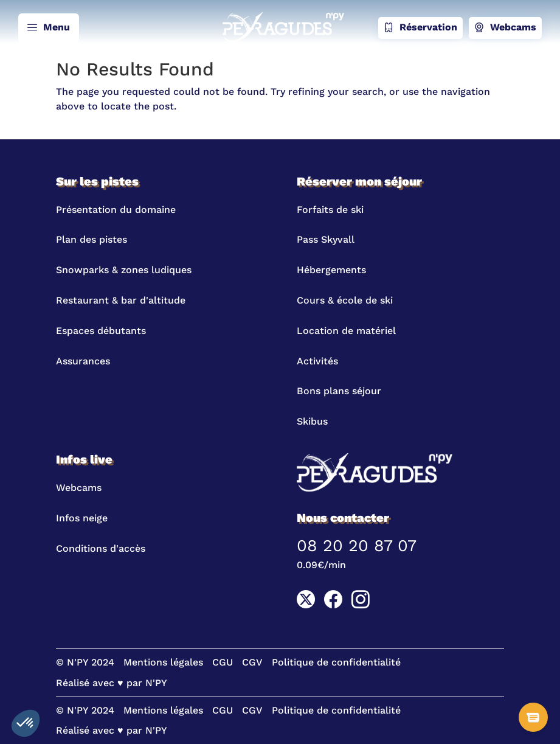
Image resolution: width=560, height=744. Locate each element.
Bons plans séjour (339, 391)
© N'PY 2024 (85, 662)
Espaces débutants (101, 331)
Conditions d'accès (101, 548)
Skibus (312, 421)
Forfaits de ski (330, 210)
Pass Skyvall (326, 239)
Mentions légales (163, 662)
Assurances (83, 361)
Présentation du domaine (116, 210)
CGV (252, 662)
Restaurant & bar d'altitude (121, 300)
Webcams (505, 28)
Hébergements (331, 270)
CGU (223, 662)
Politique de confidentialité (336, 662)
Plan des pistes (92, 239)
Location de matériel (346, 331)
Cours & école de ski (345, 300)
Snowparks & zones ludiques (124, 270)
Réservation (420, 28)
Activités (317, 361)
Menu (49, 28)
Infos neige (82, 518)
